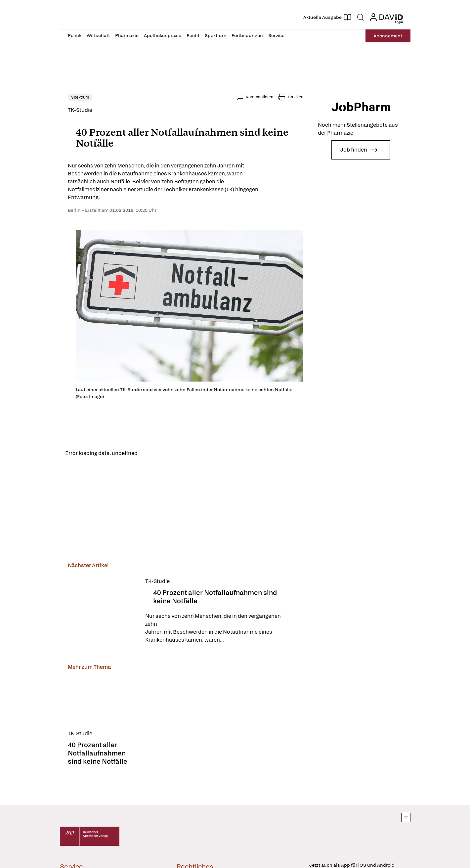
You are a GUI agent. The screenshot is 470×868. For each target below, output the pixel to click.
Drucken (296, 97)
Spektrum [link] (80, 97)
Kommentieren (259, 97)
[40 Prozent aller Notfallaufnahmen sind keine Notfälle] (103, 611)
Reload (152, 453)
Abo (388, 36)
